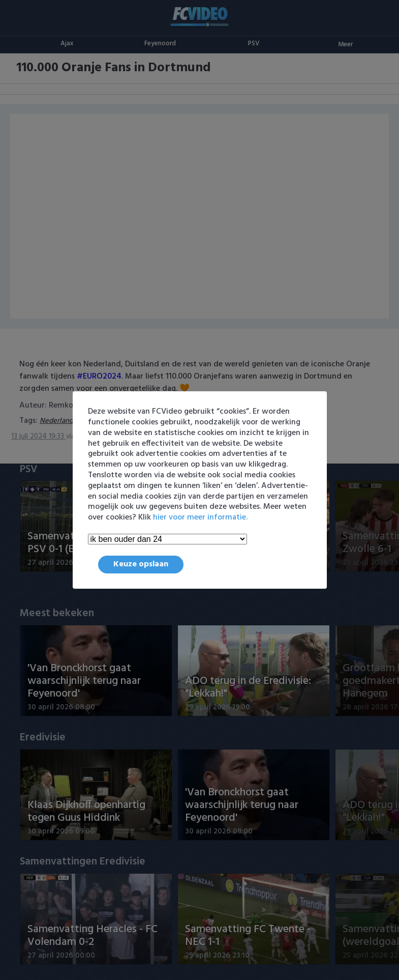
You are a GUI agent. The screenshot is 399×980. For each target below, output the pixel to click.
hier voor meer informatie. (200, 517)
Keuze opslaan (141, 564)
